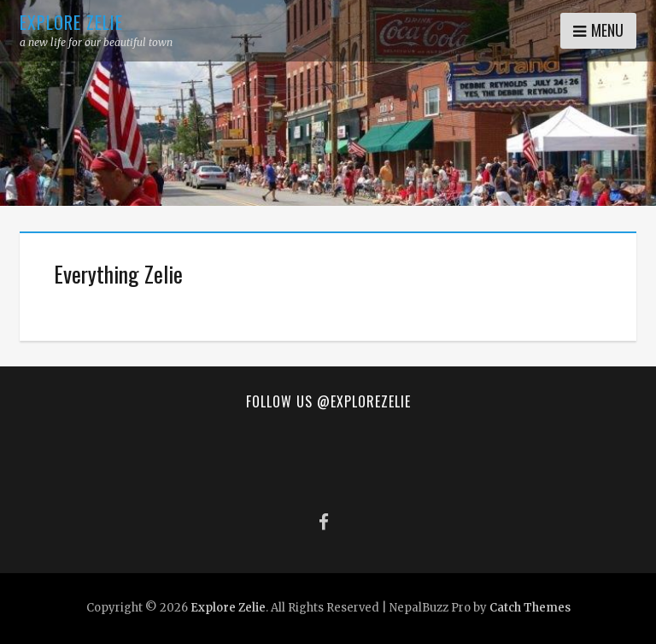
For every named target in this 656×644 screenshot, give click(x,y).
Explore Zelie (71, 22)
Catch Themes (530, 608)
